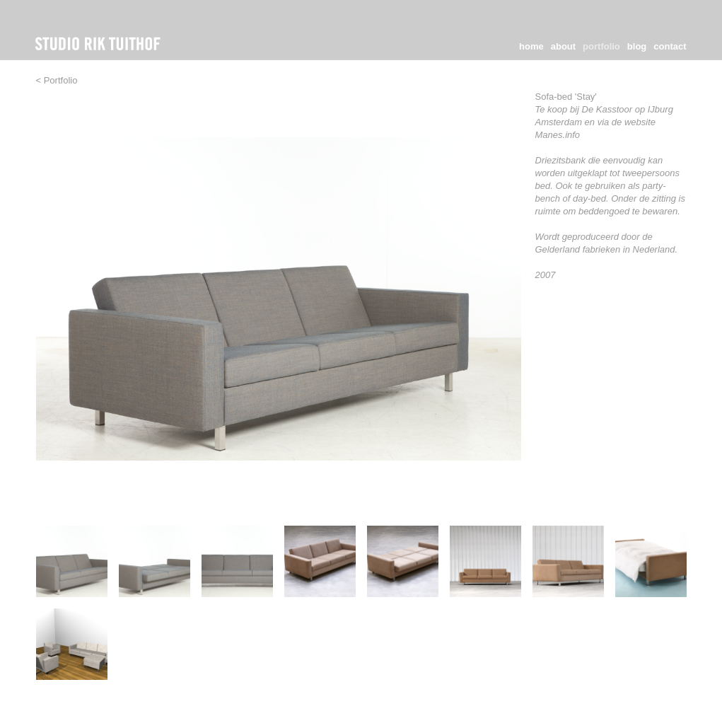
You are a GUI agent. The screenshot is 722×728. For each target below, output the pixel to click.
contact (670, 46)
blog (637, 46)
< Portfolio (57, 80)
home (531, 46)
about (563, 46)
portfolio (601, 46)
